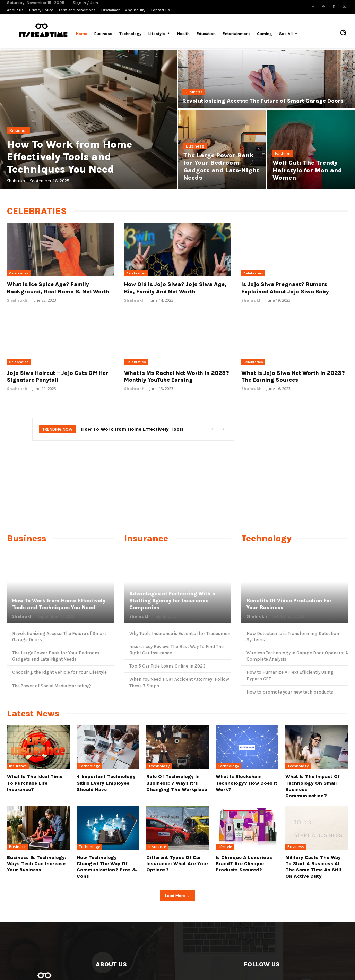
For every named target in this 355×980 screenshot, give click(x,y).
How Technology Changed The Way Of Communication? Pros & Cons (107, 867)
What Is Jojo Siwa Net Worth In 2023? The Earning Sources (293, 377)
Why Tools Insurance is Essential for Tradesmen (180, 633)
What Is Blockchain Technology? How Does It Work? (246, 783)
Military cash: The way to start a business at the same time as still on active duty (313, 867)
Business (19, 131)
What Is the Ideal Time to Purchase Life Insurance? (35, 783)
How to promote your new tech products (290, 692)
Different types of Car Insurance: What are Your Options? (177, 864)
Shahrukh (17, 300)
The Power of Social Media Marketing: (52, 686)
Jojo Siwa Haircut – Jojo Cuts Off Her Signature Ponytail (58, 377)
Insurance (18, 766)
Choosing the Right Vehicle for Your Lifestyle (59, 672)
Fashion (283, 153)
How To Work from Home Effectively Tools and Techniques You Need (58, 604)
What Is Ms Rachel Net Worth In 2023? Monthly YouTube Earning (177, 377)
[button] (343, 33)
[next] (223, 429)
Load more (177, 896)
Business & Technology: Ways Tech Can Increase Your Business (37, 864)
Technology (89, 766)
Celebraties (19, 273)
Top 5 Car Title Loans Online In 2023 (167, 666)
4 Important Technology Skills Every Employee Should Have (106, 783)
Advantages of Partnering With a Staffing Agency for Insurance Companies (172, 601)
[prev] (212, 429)
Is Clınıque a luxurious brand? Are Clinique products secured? (244, 864)
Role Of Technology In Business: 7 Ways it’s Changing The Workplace (177, 783)
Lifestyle (225, 847)
